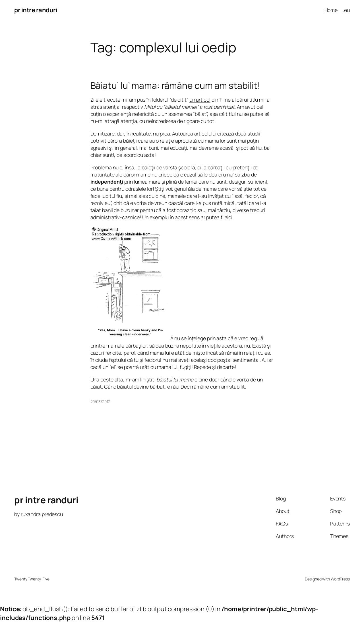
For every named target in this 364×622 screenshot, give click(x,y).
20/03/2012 (100, 402)
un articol (200, 100)
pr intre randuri (36, 10)
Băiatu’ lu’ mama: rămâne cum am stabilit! (175, 86)
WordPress (340, 579)
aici (229, 217)
